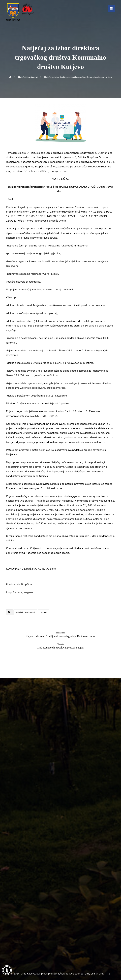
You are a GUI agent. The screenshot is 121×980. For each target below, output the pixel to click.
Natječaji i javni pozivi (25, 612)
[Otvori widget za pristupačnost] (7, 970)
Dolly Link (90, 974)
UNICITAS (104, 974)
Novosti (43, 612)
